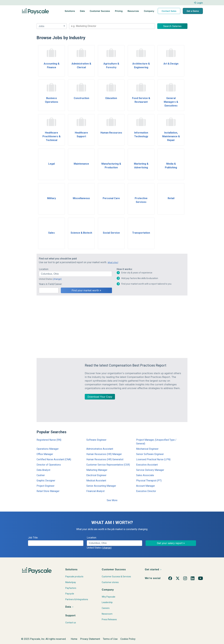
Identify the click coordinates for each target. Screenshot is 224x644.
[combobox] (112, 26)
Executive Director (146, 491)
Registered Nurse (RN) (49, 440)
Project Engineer (45, 486)
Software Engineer (96, 440)
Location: (44, 269)
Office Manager (45, 454)
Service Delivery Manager (150, 470)
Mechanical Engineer (147, 449)
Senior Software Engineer (150, 454)
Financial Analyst (95, 491)
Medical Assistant (96, 481)
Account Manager (146, 486)
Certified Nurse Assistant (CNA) (54, 459)
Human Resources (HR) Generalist (105, 459)
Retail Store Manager (48, 491)
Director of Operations (49, 465)
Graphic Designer (46, 481)
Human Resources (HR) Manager (104, 454)
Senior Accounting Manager (101, 486)
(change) (57, 279)
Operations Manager (48, 449)
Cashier (41, 475)
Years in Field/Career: (51, 284)
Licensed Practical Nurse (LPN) (153, 459)
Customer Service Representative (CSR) (108, 465)
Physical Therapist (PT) (149, 481)
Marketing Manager (97, 470)
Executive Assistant (147, 465)
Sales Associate (145, 475)
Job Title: (33, 538)
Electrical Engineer (96, 475)
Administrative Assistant (100, 449)
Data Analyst (43, 470)
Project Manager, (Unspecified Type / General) (156, 442)
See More (112, 500)
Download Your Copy (100, 397)
